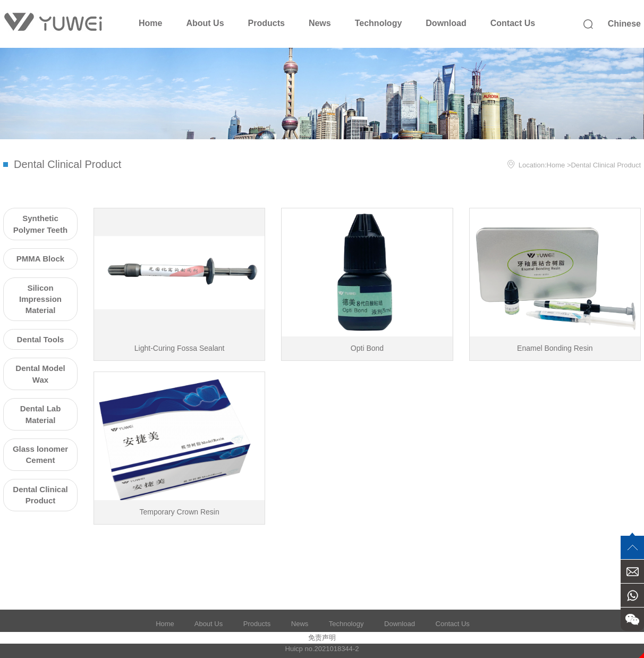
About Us (205, 23)
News (320, 23)
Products (266, 23)
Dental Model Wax (40, 374)
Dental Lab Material (41, 414)
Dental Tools (41, 339)
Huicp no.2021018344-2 (322, 649)
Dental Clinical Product (606, 165)
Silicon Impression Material (40, 299)
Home (150, 23)
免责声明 (322, 638)
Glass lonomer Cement (40, 454)
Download (446, 23)
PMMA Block (40, 259)
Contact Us (513, 23)
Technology (379, 23)
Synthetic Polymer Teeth (40, 224)
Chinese (624, 24)
